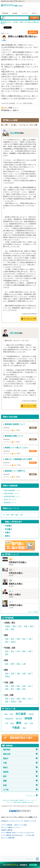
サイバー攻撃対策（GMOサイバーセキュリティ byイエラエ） (18, 833)
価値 (24, 728)
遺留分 (20, 758)
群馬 (18, 639)
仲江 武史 (14, 333)
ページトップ (31, 796)
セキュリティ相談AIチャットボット (11, 827)
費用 (19, 723)
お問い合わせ (6, 800)
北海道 (8, 626)
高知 (24, 689)
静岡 (12, 664)
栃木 (12, 639)
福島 (12, 629)
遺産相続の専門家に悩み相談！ (20, 546)
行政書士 (9, 526)
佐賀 (12, 699)
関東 (6, 635)
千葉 (30, 639)
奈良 (30, 673)
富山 (12, 651)
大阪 (18, 673)
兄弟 (21, 515)
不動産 (16, 728)
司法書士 (9, 529)
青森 (14, 626)
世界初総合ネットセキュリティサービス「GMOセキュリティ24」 (19, 821)
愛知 (18, 664)
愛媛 (18, 689)
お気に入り (35, 13)
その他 (20, 790)
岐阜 (7, 664)
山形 (7, 629)
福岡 (7, 699)
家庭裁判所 (9, 719)
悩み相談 (15, 13)
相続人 (20, 767)
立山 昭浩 (14, 133)
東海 (6, 660)
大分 (30, 699)
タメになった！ (30, 319)
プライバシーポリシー (31, 800)
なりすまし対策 (30, 835)
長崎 (18, 699)
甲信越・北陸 (10, 648)
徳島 (7, 689)
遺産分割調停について (12, 493)
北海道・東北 (10, 623)
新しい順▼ (5, 125)
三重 (24, 664)
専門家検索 (5, 13)
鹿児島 (13, 702)
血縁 (20, 785)
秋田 (31, 626)
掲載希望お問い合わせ (28, 802)
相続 (12, 714)
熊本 (24, 699)
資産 (31, 723)
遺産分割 (19, 719)
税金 (26, 723)
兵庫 (24, 673)
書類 (12, 515)
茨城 (7, 639)
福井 (24, 651)
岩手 (20, 626)
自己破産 (21, 714)
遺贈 (20, 781)
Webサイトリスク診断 (21, 825)
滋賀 (7, 673)
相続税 (31, 714)
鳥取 (7, 686)
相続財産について (10, 503)
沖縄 (20, 702)
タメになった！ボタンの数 (28, 125)
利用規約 (21, 800)
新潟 (7, 651)
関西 (6, 670)
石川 (18, 651)
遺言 (20, 776)
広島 (24, 686)
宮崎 (7, 702)
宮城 (26, 626)
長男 (8, 515)
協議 (17, 515)
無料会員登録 (17, 802)
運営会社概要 (14, 800)
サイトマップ (9, 802)
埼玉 (24, 639)
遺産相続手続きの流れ (21, 738)
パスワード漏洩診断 (7, 825)
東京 (7, 642)
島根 (12, 686)
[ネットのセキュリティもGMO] (20, 865)
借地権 (28, 718)
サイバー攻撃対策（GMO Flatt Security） (12, 835)
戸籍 (7, 723)
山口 (30, 686)
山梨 (30, 651)
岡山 (18, 686)
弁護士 (8, 533)
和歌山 (8, 676)
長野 (7, 654)
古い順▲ (14, 125)
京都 (12, 673)
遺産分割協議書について (12, 490)
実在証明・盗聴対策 (7, 830)
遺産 (6, 714)
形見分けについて (10, 500)
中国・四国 (9, 683)
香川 (12, 689)
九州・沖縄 (9, 695)
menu (37, 5)
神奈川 (13, 642)
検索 (34, 18)
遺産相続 (20, 750)
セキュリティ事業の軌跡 (8, 838)
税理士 (8, 536)
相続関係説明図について (12, 497)
